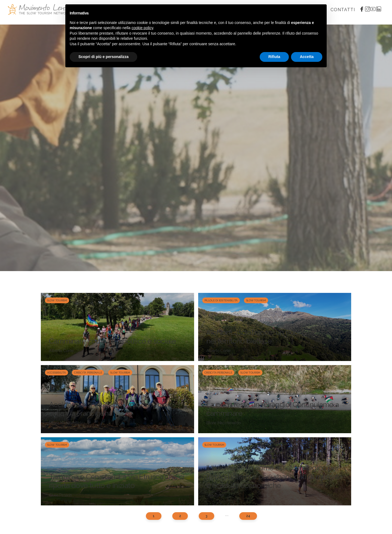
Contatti (343, 10)
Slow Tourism (57, 300)
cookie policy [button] (142, 28)
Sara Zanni (215, 495)
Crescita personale (88, 373)
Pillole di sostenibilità (221, 300)
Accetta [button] (307, 57)
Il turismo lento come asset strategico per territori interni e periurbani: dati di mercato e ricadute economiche (274, 477)
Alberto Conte (61, 351)
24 (248, 516)
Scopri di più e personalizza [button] (103, 57)
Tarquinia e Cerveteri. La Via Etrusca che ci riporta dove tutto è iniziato (117, 481)
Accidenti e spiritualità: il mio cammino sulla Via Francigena (110, 409)
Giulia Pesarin (60, 495)
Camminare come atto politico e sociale (112, 341)
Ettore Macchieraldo (66, 423)
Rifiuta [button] (274, 57)
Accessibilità (56, 373)
